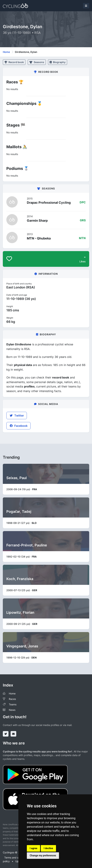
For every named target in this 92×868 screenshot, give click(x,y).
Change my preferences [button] (43, 855)
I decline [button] (48, 848)
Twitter (17, 415)
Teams (13, 704)
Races (12, 699)
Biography (58, 62)
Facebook (18, 426)
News (12, 710)
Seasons (37, 62)
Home (6, 52)
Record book (14, 62)
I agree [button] (33, 848)
